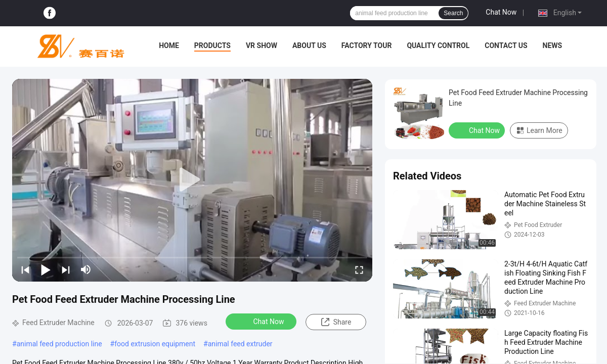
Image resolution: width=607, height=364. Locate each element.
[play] (192, 180)
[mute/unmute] (86, 269)
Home (169, 45)
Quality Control (438, 45)
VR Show (262, 45)
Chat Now (501, 12)
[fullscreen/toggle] (359, 269)
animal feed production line (59, 344)
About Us (309, 45)
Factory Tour (367, 45)
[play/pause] (46, 269)
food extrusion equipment (155, 344)
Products (212, 45)
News (553, 45)
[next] (66, 269)
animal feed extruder (240, 344)
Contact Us (506, 45)
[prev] (25, 269)
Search (453, 13)
